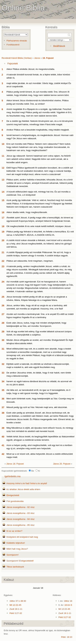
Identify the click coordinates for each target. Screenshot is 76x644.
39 (3, 428)
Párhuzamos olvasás (17, 41)
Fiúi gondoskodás (15, 501)
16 (3, 212)
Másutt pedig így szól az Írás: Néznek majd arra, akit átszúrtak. (37, 407)
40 (3, 437)
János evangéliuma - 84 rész (20, 519)
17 (3, 218)
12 (3, 168)
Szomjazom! (13, 555)
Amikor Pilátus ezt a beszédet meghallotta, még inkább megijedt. (38, 130)
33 (3, 373)
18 (3, 226)
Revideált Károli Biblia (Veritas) (17, 58)
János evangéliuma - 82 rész (20, 507)
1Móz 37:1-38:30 (18, 601)
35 (3, 390)
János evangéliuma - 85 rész (20, 525)
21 (3, 252)
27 (3, 314)
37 (3, 407)
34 (3, 381)
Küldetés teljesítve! (16, 543)
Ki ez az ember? (14, 531)
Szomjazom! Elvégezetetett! (20, 561)
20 (3, 240)
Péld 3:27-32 (16, 613)
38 (3, 413)
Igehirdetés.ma (13, 476)
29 (3, 331)
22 (3, 261)
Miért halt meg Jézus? (17, 549)
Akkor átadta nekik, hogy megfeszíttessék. (27, 212)
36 (3, 399)
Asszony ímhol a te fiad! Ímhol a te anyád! (27, 483)
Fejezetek (13, 63)
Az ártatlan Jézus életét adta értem (23, 489)
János (37, 58)
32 (3, 364)
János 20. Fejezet (62, 464)
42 (3, 454)
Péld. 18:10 (67, 637)
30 (3, 340)
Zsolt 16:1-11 (16, 609)
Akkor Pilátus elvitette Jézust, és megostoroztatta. (31, 69)
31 (3, 349)
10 (3, 144)
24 (3, 282)
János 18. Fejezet (15, 464)
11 (3, 156)
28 (3, 323)
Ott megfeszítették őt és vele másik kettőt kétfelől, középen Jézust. (39, 226)
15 (3, 200)
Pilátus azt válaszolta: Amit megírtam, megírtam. (30, 261)
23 (3, 266)
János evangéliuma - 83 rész (20, 513)
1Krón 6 (68, 605)
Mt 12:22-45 (15, 605)
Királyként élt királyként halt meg (22, 537)
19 (3, 232)
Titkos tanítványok (15, 567)
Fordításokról (13, 45)
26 (3, 305)
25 (3, 297)
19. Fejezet (48, 58)
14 (3, 192)
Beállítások (59, 46)
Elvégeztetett (13, 495)
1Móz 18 (68, 601)
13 (3, 180)
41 (3, 445)
